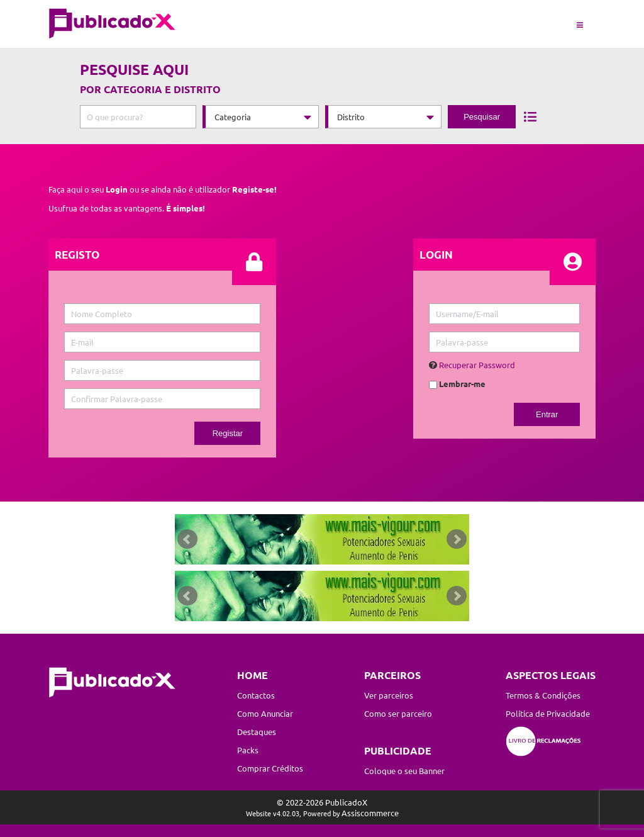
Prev (187, 539)
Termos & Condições (543, 695)
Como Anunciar (265, 713)
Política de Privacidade (548, 713)
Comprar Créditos (270, 768)
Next (457, 539)
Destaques (257, 732)
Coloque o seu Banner (404, 771)
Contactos (256, 695)
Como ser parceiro (398, 713)
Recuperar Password (477, 365)
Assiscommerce (370, 813)
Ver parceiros (389, 695)
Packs (248, 750)
